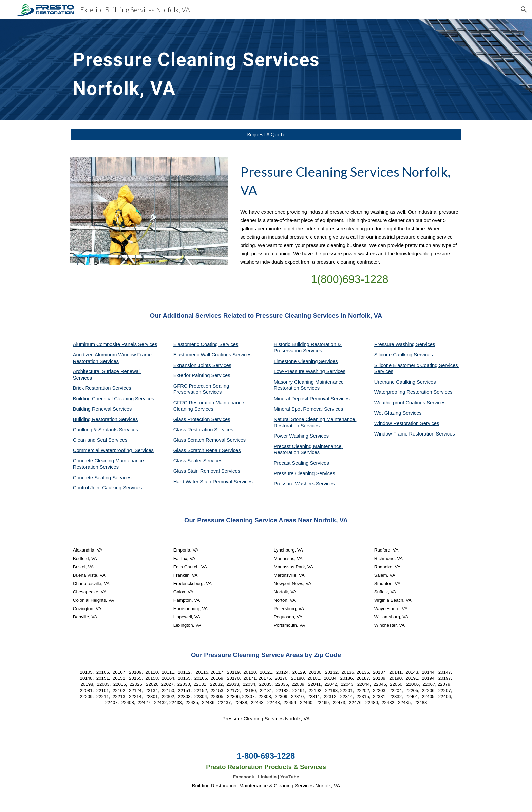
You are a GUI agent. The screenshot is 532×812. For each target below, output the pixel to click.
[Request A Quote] (266, 135)
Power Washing (292, 436)
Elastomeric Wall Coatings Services (213, 355)
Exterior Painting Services (202, 375)
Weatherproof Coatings (401, 403)
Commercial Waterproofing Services (113, 450)
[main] (216, 70)
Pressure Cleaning (295, 473)
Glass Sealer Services (198, 461)
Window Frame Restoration (405, 434)
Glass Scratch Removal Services (210, 440)
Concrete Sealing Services (102, 478)
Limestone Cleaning (296, 361)
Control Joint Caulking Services (108, 488)
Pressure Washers (295, 484)
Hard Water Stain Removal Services (213, 482)
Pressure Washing (395, 344)
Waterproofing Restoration (404, 392)
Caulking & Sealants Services (106, 430)
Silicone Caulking (394, 355)
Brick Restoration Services (102, 388)
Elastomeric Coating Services (206, 344)
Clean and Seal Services (100, 440)
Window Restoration (397, 423)
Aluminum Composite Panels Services (115, 344)
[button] (524, 9)
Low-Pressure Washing (300, 371)
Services (328, 361)
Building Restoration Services (105, 419)
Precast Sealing (292, 463)
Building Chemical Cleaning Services (114, 399)
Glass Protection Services (202, 419)
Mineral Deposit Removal (302, 399)
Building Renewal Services (102, 409)
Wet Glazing (388, 413)
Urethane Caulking (395, 382)
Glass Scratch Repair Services (207, 450)
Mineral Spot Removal (299, 409)
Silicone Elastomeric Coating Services (416, 365)
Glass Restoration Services (203, 430)
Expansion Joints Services (202, 365)
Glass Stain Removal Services (207, 471)
